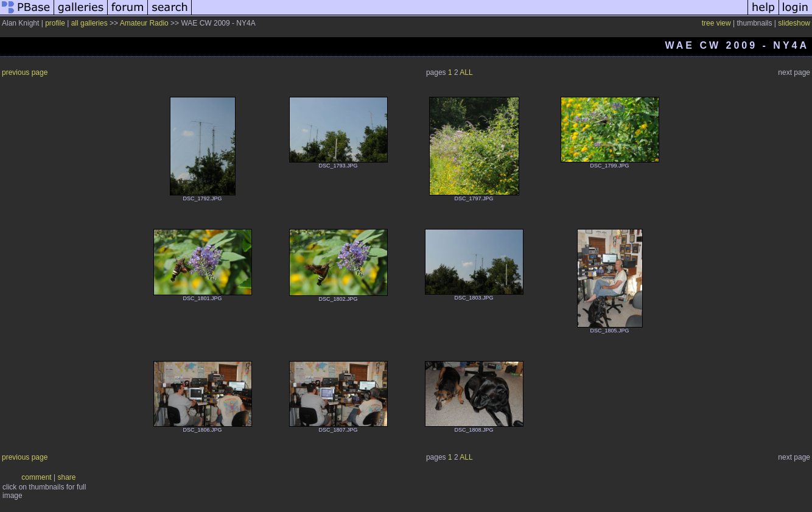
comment (36, 477)
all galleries (89, 23)
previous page (25, 72)
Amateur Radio (144, 23)
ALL (466, 72)
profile (55, 23)
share (67, 477)
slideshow (794, 23)
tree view (716, 23)
